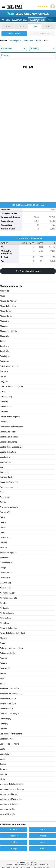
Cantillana (4, 402)
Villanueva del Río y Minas (11, 799)
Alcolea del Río (6, 316)
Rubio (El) (4, 724)
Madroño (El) (5, 588)
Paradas (4, 658)
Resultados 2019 (37, 20)
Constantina (5, 457)
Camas (3, 392)
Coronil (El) (5, 472)
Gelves (3, 517)
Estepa (3, 502)
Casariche (4, 422)
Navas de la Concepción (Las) (12, 633)
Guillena (3, 543)
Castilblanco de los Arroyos (11, 427)
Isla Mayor (4, 558)
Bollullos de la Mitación (10, 366)
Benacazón (5, 361)
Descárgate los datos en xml (28, 271)
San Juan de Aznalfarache (11, 734)
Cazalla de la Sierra (8, 452)
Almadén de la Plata (8, 331)
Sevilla (3, 759)
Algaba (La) (5, 321)
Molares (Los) (6, 618)
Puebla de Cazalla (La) (9, 688)
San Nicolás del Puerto (10, 744)
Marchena (4, 603)
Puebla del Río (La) (8, 699)
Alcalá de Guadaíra (8, 306)
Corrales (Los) (6, 477)
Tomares (4, 769)
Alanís (3, 296)
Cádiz (42, 829)
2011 (35, 27)
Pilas (2, 678)
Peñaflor (4, 673)
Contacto (9, 865)
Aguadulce (4, 291)
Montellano (5, 623)
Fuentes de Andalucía (9, 507)
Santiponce (5, 749)
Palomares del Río (8, 653)
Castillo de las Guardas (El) (11, 447)
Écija (2, 492)
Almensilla (4, 336)
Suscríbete (42, 7)
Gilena (3, 527)
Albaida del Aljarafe (8, 301)
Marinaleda (5, 608)
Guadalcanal (5, 537)
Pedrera (3, 663)
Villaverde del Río (7, 809)
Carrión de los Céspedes (10, 417)
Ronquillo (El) (5, 719)
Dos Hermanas (6, 487)
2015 (21, 27)
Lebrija (3, 568)
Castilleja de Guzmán (9, 432)
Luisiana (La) (5, 583)
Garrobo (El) (5, 512)
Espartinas (4, 497)
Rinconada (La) (6, 709)
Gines (2, 532)
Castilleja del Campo (9, 442)
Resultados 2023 (19, 20)
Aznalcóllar (5, 351)
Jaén (42, 842)
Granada (42, 836)
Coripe (3, 467)
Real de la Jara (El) (8, 704)
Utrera (3, 779)
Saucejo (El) (5, 754)
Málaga (14, 848)
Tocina (3, 764)
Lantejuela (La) (6, 563)
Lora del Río (5, 578)
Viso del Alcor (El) (7, 814)
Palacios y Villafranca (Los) (11, 648)
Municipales (14, 34)
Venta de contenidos (22, 865)
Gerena (3, 522)
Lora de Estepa (6, 573)
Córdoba (14, 836)
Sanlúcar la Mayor (8, 739)
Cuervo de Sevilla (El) (9, 482)
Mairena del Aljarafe (8, 598)
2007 (48, 27)
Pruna (3, 683)
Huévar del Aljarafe (8, 553)
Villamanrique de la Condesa (12, 789)
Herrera (3, 548)
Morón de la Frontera (9, 628)
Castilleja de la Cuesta (9, 437)
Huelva (14, 842)
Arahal (3, 341)
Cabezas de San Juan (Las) (11, 386)
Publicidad (34, 865)
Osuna (3, 643)
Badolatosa (5, 356)
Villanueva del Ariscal (9, 794)
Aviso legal (44, 865)
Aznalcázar (5, 346)
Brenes (3, 376)
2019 (8, 27)
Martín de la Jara (7, 613)
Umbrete (4, 774)
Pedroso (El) (5, 668)
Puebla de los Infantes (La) (11, 694)
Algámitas (4, 326)
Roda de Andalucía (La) (10, 714)
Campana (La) (6, 397)
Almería (14, 829)
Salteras (4, 729)
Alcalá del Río (6, 311)
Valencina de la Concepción (12, 784)
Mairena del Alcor (7, 593)
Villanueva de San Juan (10, 804)
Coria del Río (5, 462)
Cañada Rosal (6, 407)
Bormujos (4, 371)
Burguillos (4, 381)
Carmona (4, 412)
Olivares (3, 638)
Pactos (51, 20)
